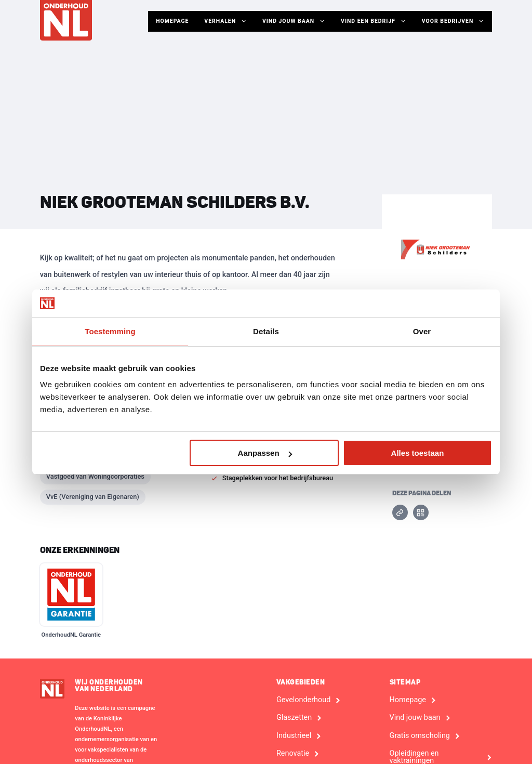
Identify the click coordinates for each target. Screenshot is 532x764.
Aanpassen (265, 453)
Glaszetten (294, 718)
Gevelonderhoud (303, 700)
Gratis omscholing (420, 736)
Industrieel (294, 736)
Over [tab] (422, 331)
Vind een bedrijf (374, 21)
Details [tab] (266, 331)
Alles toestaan (418, 453)
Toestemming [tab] (110, 331)
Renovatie (293, 754)
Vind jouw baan (294, 21)
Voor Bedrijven (453, 21)
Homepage (172, 21)
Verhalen (226, 21)
